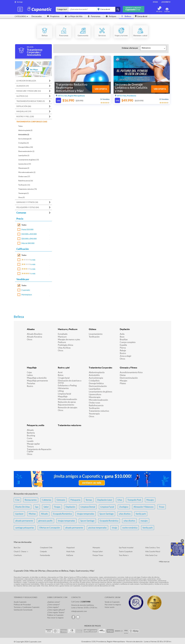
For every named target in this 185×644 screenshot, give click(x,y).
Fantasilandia (45, 555)
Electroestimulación (98, 386)
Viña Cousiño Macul (153, 552)
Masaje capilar (33, 444)
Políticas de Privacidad (22, 605)
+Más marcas (164, 562)
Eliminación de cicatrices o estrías (70, 382)
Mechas (32, 514)
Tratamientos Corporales (101, 368)
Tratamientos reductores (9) (31, 101)
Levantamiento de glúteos (101, 392)
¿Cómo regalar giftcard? (56, 610)
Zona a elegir (126, 356)
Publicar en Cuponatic (55, 615)
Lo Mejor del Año (74, 16)
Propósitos (53, 16)
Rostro (123, 353)
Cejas (29, 372)
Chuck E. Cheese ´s (21, 552)
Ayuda (155, 2)
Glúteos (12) (22, 96)
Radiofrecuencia (96, 405)
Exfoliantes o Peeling (67, 385)
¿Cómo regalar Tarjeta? (56, 612)
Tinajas (57, 507)
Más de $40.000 (28, 243)
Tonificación (94, 337)
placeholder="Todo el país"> (108, 9)
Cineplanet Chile (46, 548)
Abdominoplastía (97, 372)
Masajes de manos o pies (69, 339)
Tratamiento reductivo (99, 411)
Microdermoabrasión (67, 399)
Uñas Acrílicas (64, 348)
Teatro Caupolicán (126, 552)
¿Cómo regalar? (53, 607)
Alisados (31, 329)
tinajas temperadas (86, 514)
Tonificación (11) (24, 185)
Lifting (61, 391)
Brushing (31, 435)
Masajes (124, 381)
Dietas (123, 375)
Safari (46, 507)
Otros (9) (22, 197)
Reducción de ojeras (67, 402)
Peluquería (75, 500)
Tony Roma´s (124, 555)
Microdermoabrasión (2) (27, 172)
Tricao (162, 507)
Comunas (21, 213)
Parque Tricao (98, 555)
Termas (89, 500)
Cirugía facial (64, 378)
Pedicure (62, 342)
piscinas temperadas (97, 528)
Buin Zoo (17, 548)
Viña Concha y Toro (153, 548)
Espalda (123, 345)
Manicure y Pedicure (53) (29, 91)
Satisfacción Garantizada (23, 610)
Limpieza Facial (107, 507)
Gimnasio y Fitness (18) (27, 202)
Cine (17, 500)
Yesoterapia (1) (24, 193)
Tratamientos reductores (70, 425)
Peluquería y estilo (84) (28, 207)
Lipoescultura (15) (25, 164)
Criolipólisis (94, 381)
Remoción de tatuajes (68, 407)
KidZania (70, 555)
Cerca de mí (142, 16)
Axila (122, 334)
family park (141, 514)
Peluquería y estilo (36, 425)
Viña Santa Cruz (151, 555)
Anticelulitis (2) (24, 135)
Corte (30, 438)
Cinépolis (43, 552)
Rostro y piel (64, 368)
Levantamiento (96, 334)
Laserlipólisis (95, 389)
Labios (30, 375)
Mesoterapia (95, 397)
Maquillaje (32, 368)
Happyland (70, 548)
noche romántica (130, 528)
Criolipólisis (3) (24, 143)
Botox (61, 375)
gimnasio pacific (45, 521)
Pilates (123, 383)
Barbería (31, 433)
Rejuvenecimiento (66, 405)
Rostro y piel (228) (25, 117)
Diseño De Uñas (23, 507)
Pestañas (31, 383)
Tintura (30, 447)
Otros (30, 339)
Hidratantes (63, 388)
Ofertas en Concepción (50, 528)
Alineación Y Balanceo (144, 507)
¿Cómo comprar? (53, 605)
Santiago (20, 2)
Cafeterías (47, 500)
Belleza (126, 16)
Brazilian (124, 339)
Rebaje (123, 350)
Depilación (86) (24, 106)
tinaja (114, 528)
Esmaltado (63, 334)
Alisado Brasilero (35, 334)
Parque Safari (98, 552)
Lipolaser (19, 514)
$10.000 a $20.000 (29, 234)
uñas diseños (125, 514)
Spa (37, 507)
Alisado (30, 430)
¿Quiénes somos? (54, 602)
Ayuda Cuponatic (20, 602)
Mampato (96, 548)
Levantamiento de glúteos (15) (29, 160)
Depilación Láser (105, 500)
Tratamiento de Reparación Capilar (39, 450)
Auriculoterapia (96, 378)
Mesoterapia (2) (24, 168)
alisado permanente (24, 521)
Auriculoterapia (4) (25, 139)
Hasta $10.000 (27, 229)
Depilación (125, 329)
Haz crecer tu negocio (55, 618)
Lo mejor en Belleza (26, 81)
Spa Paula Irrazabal (126, 548)
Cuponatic (26, 290)
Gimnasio (61, 500)
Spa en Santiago (107, 514)
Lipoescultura (95, 394)
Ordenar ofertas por (130, 48)
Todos (20, 126)
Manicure (62, 337)
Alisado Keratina (34, 337)
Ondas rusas (94, 403)
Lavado (30, 441)
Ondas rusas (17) (24, 176)
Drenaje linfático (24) (26, 147)
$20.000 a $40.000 (29, 239)
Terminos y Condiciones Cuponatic (27, 607)
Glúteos (92, 329)
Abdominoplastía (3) (25, 130)
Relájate (111, 16)
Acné (60, 372)
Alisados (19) (23, 86)
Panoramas (94, 16)
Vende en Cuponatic (112, 602)
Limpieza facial (64, 394)
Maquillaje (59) (24, 111)
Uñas (120, 500)
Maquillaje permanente (37, 381)
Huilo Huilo (71, 552)
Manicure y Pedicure (68, 329)
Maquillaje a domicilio (37, 378)
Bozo (122, 337)
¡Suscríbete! (166, 2)
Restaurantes (31, 500)
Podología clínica (65, 345)
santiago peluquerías (25, 528)
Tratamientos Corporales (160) (32, 122)
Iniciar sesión (110, 607)
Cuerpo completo (128, 342)
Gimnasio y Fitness (128, 368)
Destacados (37, 16)
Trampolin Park (134, 500)
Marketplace (27, 295)
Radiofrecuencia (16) (26, 181)
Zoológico (124, 507)
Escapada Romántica (62, 514)
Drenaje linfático (96, 383)
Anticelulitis (94, 375)
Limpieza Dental (88, 507)
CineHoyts (18, 555)
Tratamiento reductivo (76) (28, 189)
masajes (144, 521)
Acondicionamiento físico (131, 372)
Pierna (123, 348)
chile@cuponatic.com (79, 611)
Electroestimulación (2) (26, 151)
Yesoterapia (94, 414)
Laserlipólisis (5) (24, 155)
